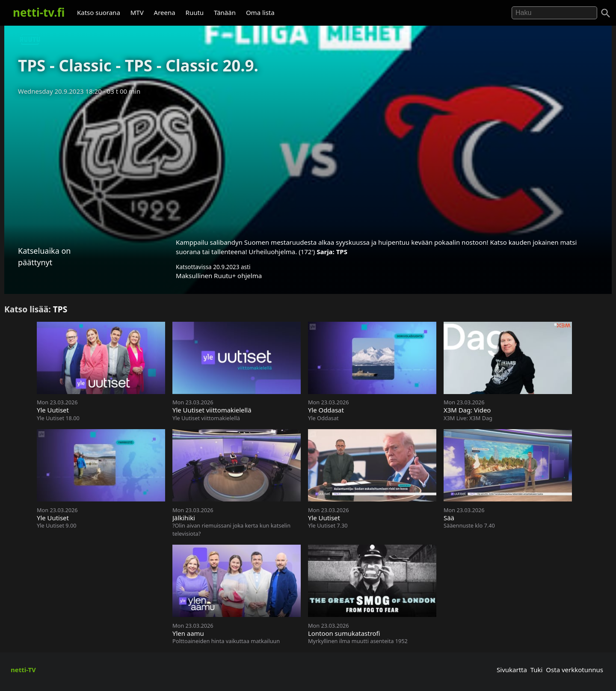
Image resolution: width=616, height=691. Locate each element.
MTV (137, 12)
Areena (165, 12)
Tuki (537, 670)
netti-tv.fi (39, 12)
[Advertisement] (308, 164)
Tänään (225, 12)
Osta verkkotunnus (575, 670)
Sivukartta (512, 670)
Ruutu (195, 12)
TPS (342, 252)
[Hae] (554, 13)
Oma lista (260, 12)
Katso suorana (99, 12)
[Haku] (606, 13)
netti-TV (23, 670)
